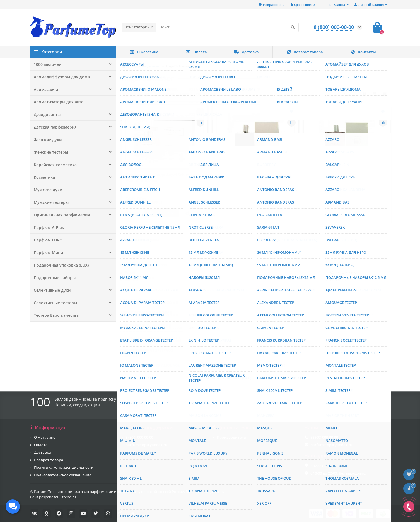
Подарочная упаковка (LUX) (59, 265)
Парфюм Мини (47, 252)
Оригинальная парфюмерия (60, 215)
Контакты (363, 52)
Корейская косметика (53, 165)
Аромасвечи (45, 89)
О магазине (144, 52)
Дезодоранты (46, 114)
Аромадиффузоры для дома (59, 77)
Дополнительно (234, 427)
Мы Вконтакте (139, 452)
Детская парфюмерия (53, 127)
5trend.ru (68, 497)
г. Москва (319, 466)
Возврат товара (305, 52)
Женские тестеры (49, 152)
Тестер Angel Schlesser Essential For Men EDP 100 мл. (252, 177)
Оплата (196, 52)
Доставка (247, 52)
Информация (48, 427)
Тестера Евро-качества (54, 315)
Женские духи (46, 139)
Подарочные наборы (53, 277)
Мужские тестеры (50, 202)
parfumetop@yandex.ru (146, 445)
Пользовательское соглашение (63, 475)
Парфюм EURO (47, 240)
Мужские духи (47, 190)
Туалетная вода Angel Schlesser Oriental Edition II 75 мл (157, 300)
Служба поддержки (147, 427)
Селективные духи (51, 290)
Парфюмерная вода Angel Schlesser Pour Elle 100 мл (161, 177)
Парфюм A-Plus (48, 227)
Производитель (146, 66)
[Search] (227, 27)
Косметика (44, 177)
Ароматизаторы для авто (57, 102)
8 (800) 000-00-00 (139, 437)
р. (337, 5)
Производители (231, 437)
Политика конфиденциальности (64, 467)
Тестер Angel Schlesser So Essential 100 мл (346, 177)
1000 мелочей (46, 64)
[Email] (228, 404)
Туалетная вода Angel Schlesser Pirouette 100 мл (248, 300)
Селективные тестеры (54, 303)
